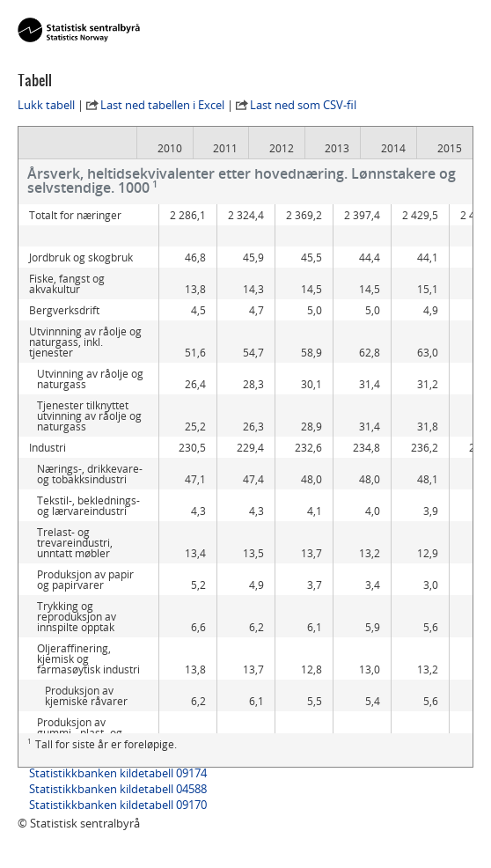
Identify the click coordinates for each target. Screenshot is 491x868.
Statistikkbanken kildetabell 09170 (118, 805)
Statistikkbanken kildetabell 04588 (118, 789)
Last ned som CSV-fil (303, 105)
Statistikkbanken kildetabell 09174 (118, 773)
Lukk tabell (46, 105)
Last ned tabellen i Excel (162, 105)
